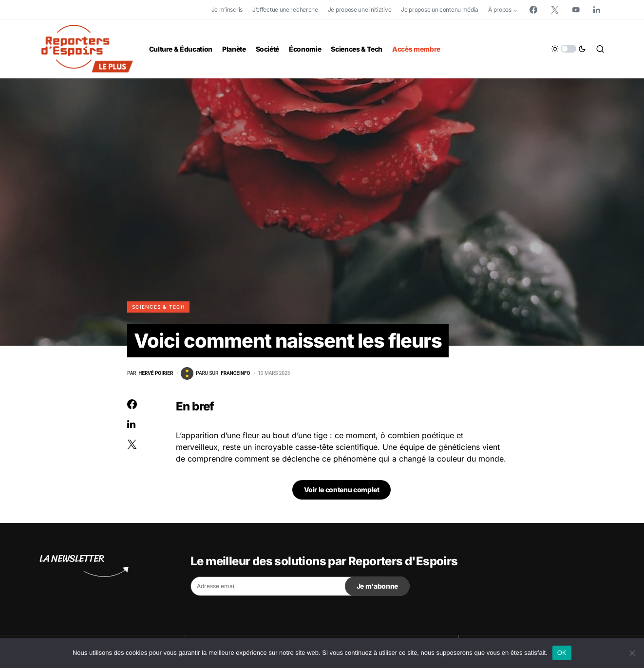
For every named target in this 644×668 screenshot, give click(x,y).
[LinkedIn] (597, 10)
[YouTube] (576, 10)
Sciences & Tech (158, 307)
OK (562, 653)
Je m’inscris (227, 9)
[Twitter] (555, 10)
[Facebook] (533, 10)
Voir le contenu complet (342, 490)
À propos (500, 9)
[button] (568, 49)
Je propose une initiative (360, 9)
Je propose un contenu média (440, 9)
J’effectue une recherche (285, 9)
